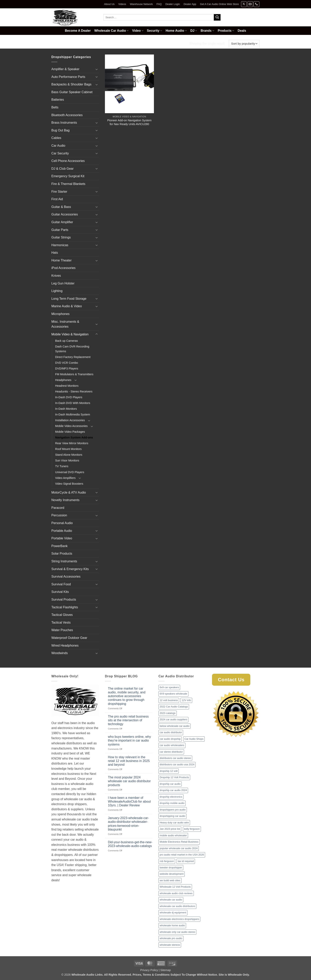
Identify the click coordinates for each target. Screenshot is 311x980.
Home (56, 44)
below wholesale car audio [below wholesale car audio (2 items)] (175, 726)
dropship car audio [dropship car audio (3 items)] (170, 784)
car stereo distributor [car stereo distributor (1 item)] (171, 752)
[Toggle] (97, 69)
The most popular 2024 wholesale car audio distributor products (129, 781)
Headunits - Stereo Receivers (74, 391)
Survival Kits (60, 592)
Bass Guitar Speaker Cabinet (72, 92)
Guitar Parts (60, 230)
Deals (242, 31)
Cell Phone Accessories (68, 161)
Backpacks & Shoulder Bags (71, 84)
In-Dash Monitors (66, 409)
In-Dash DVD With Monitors (73, 403)
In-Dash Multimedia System (73, 414)
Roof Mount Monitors (68, 449)
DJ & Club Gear (62, 169)
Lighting (57, 291)
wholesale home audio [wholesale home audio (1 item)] (172, 925)
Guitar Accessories (65, 214)
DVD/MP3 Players (67, 368)
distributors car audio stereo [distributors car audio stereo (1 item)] (175, 758)
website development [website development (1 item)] (172, 874)
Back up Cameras (66, 341)
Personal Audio (62, 523)
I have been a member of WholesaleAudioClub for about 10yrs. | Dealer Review (129, 802)
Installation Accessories (70, 420)
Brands (207, 31)
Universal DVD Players (70, 472)
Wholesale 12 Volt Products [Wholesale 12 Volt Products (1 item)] (175, 887)
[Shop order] (244, 44)
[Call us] (256, 4)
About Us (109, 4)
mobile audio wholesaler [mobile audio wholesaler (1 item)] (173, 835)
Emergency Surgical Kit (68, 176)
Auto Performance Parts (68, 77)
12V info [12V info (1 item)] (186, 700)
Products (226, 31)
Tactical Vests (61, 623)
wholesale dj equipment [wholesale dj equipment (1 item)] (173, 913)
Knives (56, 276)
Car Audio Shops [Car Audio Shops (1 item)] (194, 739)
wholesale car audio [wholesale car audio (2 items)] (171, 900)
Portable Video (62, 538)
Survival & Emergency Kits (70, 569)
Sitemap (166, 970)
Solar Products (62, 554)
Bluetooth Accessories (67, 115)
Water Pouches (62, 630)
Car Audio (58, 146)
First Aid (57, 199)
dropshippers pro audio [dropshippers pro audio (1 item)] (173, 810)
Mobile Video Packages (70, 432)
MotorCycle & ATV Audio (69, 492)
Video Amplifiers (65, 478)
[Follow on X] (244, 4)
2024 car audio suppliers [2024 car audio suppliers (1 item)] (173, 719)
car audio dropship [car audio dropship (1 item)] (170, 739)
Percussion (59, 515)
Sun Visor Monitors (67, 460)
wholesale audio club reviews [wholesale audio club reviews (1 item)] (176, 893)
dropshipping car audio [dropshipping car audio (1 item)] (172, 816)
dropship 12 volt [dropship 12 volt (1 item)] (169, 771)
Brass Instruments (64, 123)
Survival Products (64, 600)
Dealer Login (173, 4)
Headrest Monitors (67, 386)
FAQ (159, 4)
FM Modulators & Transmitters (74, 374)
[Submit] (217, 17)
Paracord (58, 508)
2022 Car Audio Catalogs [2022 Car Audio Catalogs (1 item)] (174, 707)
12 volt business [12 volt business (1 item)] (169, 700)
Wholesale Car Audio (112, 31)
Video (138, 31)
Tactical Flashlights (65, 607)
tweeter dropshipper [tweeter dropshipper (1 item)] (171, 868)
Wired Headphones (65, 646)
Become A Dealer (78, 31)
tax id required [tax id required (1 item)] (186, 861)
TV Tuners (62, 466)
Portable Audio (62, 531)
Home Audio (176, 31)
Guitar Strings (61, 237)
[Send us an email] (250, 4)
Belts (55, 107)
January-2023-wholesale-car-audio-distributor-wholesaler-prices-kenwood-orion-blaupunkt (128, 824)
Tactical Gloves (62, 615)
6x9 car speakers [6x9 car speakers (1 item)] (169, 687)
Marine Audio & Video (67, 306)
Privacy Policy (149, 970)
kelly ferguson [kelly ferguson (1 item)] (192, 829)
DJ (194, 31)
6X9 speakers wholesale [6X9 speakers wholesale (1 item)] (173, 694)
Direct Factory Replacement (73, 357)
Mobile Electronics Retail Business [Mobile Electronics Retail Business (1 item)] (179, 842)
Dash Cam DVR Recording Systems (72, 349)
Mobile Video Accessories (71, 426)
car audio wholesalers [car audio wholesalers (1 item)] (172, 745)
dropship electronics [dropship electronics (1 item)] (171, 797)
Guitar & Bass (61, 207)
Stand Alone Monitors (69, 455)
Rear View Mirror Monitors (72, 443)
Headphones (63, 380)
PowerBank (60, 546)
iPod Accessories (63, 268)
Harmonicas (60, 245)
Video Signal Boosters (69, 484)
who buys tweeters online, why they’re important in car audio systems (129, 740)
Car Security (60, 153)
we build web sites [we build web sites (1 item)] (170, 880)
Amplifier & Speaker (65, 69)
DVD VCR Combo (67, 363)
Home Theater (61, 260)
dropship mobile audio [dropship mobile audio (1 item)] (172, 803)
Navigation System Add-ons (74, 437)
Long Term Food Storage (69, 299)
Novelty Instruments (65, 500)
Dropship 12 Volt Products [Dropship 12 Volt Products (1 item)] (174, 777)
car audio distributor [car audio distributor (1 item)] (171, 732)
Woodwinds (60, 653)
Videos (122, 4)
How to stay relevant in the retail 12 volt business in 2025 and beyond (129, 761)
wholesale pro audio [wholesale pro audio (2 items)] (171, 938)
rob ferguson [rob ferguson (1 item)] (167, 861)
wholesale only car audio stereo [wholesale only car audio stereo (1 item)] (177, 932)
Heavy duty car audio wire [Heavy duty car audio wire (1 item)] (174, 823)
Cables (56, 138)
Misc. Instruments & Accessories (65, 324)
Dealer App (190, 4)
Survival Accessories (66, 577)
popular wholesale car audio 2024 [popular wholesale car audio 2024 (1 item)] (179, 848)
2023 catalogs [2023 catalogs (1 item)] (168, 713)
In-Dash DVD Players (69, 397)
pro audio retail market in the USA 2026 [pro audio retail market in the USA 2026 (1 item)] (182, 855)
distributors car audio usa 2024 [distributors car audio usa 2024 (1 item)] (177, 764)
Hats (55, 253)
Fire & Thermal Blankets (68, 184)
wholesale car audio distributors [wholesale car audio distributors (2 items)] (177, 906)
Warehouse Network (141, 4)
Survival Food (61, 584)
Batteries (58, 100)
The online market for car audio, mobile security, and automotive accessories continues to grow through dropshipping (127, 696)
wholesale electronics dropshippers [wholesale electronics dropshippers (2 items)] (179, 919)
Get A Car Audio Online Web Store (219, 4)
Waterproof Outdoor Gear (69, 638)
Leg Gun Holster (63, 283)
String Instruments (64, 561)
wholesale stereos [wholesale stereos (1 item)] (170, 945)
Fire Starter (59, 192)
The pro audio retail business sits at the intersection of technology (128, 720)
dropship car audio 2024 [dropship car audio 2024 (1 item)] (173, 790)
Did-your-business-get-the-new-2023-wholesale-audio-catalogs (130, 844)
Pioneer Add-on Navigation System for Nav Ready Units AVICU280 (129, 122)
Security (155, 31)
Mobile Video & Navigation (88, 44)
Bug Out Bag (60, 130)
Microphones (60, 314)
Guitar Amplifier (62, 222)
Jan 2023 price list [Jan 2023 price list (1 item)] (170, 829)
